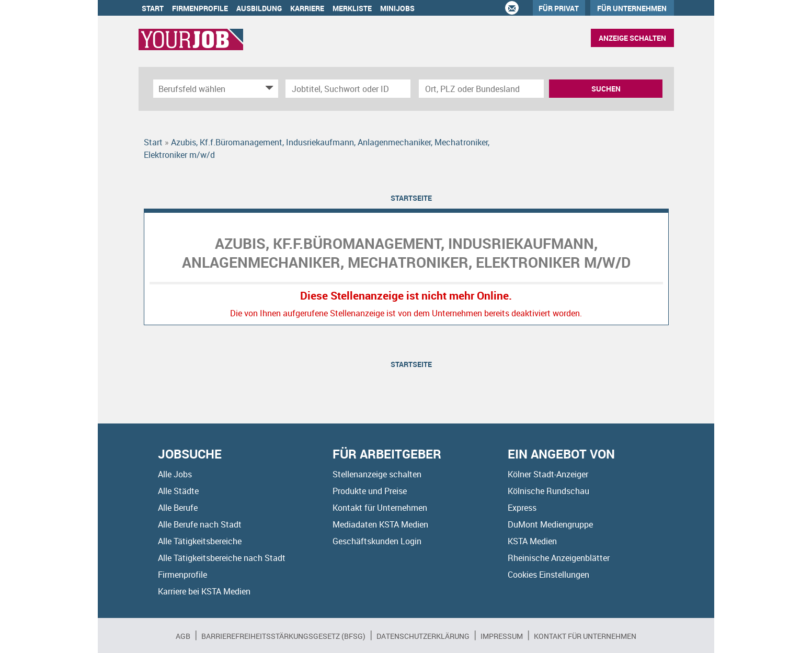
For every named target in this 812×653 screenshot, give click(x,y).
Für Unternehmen (632, 8)
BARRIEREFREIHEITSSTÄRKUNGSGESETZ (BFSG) (283, 636)
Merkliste (352, 8)
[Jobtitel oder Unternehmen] (348, 89)
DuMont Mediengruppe (550, 524)
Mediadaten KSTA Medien (380, 524)
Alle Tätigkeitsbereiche (200, 541)
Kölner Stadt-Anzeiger (548, 474)
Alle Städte (178, 491)
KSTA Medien (532, 541)
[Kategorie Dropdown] (268, 89)
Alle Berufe (178, 508)
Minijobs (397, 8)
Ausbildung (259, 8)
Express (522, 508)
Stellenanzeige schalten (377, 474)
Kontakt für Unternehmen (380, 508)
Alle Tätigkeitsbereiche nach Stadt (222, 558)
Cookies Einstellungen (548, 575)
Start (153, 8)
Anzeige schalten (632, 38)
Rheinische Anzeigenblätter (559, 558)
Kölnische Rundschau (548, 491)
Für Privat (559, 8)
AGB (183, 636)
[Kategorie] (205, 89)
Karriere (307, 8)
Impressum (502, 636)
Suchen (606, 89)
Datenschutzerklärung (423, 636)
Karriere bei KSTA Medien (204, 591)
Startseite (411, 198)
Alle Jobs (175, 474)
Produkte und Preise (370, 491)
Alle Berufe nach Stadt (200, 524)
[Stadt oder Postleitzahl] (481, 89)
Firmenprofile (200, 8)
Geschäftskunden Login (377, 541)
